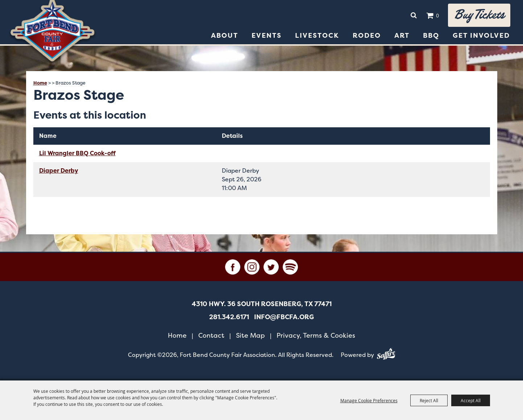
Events (267, 36)
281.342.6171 (229, 317)
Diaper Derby (59, 171)
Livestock (317, 36)
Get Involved (481, 36)
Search (414, 15)
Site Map (250, 335)
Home (40, 83)
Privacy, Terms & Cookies (316, 335)
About (225, 36)
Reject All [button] (429, 400)
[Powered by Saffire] (386, 355)
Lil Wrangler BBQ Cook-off (77, 153)
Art (402, 36)
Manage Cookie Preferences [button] (369, 400)
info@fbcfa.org (284, 317)
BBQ (431, 36)
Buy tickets (479, 15)
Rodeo (367, 36)
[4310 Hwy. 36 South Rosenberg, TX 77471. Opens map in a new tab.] (262, 304)
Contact (211, 335)
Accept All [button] (471, 400)
